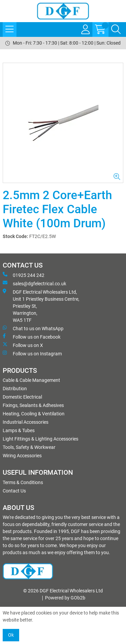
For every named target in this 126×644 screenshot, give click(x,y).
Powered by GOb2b (65, 598)
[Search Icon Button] (116, 30)
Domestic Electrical (22, 397)
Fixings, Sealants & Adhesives (33, 405)
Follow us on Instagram (32, 353)
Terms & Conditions (23, 482)
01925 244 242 (24, 275)
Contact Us (14, 491)
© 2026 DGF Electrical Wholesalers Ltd (63, 591)
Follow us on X (23, 345)
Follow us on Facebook (32, 337)
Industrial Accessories (26, 422)
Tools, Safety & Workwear (29, 447)
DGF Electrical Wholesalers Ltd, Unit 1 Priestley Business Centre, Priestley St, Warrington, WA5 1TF (41, 306)
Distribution (15, 389)
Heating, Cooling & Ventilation (34, 414)
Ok (11, 635)
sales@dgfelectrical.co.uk (34, 283)
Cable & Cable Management (31, 380)
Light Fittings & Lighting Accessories (40, 439)
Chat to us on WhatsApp (33, 328)
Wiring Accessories (22, 456)
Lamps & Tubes (19, 430)
